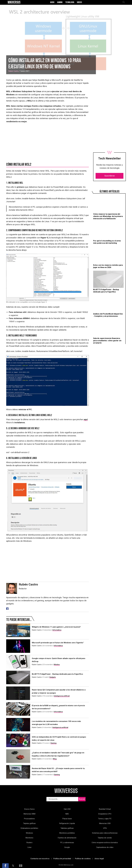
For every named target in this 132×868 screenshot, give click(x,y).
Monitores (29, 838)
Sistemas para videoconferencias (105, 833)
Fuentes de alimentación (67, 838)
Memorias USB (105, 823)
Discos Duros (29, 809)
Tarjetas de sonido (105, 838)
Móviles (57, 665)
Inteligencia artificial (62, 696)
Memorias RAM (29, 814)
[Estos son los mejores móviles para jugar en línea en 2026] (108, 257)
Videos (79, 2)
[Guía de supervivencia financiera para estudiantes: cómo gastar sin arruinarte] (108, 332)
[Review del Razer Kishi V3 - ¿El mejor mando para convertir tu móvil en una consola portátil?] (18, 772)
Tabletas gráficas (67, 828)
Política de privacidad (62, 859)
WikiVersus (66, 791)
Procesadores (29, 819)
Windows (29, 833)
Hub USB (67, 809)
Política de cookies (83, 859)
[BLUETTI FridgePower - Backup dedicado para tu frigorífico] (108, 282)
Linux (29, 847)
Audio (52, 2)
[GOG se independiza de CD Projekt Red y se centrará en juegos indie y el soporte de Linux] (18, 740)
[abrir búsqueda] (124, 2)
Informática (57, 630)
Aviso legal (99, 859)
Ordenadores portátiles (29, 828)
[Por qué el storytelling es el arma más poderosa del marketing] (108, 233)
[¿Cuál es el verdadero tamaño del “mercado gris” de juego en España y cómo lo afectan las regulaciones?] (18, 756)
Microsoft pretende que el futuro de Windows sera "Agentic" (58, 643)
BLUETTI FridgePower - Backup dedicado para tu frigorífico (57, 674)
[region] (109, 96)
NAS (67, 814)
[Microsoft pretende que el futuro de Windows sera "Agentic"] (18, 646)
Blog (55, 759)
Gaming (60, 2)
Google (67, 847)
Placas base (67, 819)
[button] (5, 866)
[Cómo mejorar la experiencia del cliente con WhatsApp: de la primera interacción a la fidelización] (108, 208)
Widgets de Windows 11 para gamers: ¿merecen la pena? (56, 627)
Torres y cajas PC (105, 819)
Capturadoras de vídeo (105, 847)
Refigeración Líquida (67, 823)
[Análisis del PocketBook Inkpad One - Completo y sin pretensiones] (108, 306)
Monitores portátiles (67, 833)
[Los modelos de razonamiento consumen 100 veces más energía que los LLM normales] (18, 725)
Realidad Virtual (105, 809)
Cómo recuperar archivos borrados (105, 843)
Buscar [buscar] (82, 799)
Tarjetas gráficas (29, 823)
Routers (29, 843)
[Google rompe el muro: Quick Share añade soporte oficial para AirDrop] (18, 662)
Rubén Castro (13, 71)
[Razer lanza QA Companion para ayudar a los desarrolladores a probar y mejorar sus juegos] (18, 693)
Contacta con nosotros (40, 859)
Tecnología (70, 2)
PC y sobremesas (67, 843)
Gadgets (53, 677)
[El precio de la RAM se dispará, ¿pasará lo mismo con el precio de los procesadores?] (18, 709)
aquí (86, 419)
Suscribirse (109, 176)
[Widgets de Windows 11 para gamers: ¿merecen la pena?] (18, 630)
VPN (105, 828)
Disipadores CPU (105, 814)
